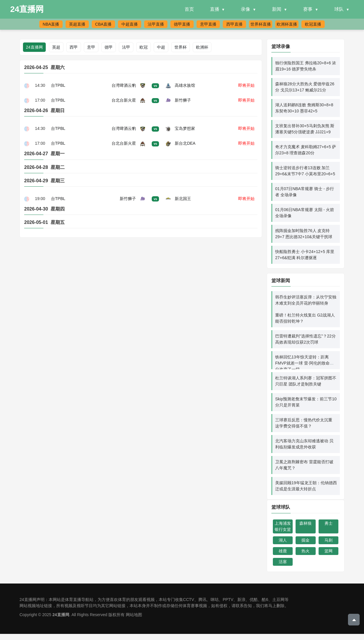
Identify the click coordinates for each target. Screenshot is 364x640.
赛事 (308, 9)
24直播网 (27, 9)
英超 (56, 47)
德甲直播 (182, 24)
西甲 (74, 47)
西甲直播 (234, 24)
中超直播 (130, 24)
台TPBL (58, 85)
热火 (305, 551)
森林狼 (305, 523)
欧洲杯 (202, 47)
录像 (245, 9)
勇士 (328, 523)
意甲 (91, 47)
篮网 (328, 551)
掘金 (305, 540)
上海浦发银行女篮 (283, 526)
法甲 (126, 47)
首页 (189, 9)
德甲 (109, 47)
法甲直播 (156, 24)
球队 (339, 9)
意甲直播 (208, 24)
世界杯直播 (261, 24)
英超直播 (77, 24)
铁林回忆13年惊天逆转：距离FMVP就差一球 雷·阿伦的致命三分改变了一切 (304, 363)
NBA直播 (51, 24)
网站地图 (134, 615)
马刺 (328, 540)
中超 (161, 47)
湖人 (283, 540)
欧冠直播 (313, 24)
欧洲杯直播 (287, 24)
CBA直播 (104, 24)
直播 (215, 9)
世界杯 (181, 47)
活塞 (283, 562)
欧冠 (144, 47)
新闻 (277, 9)
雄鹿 (283, 551)
